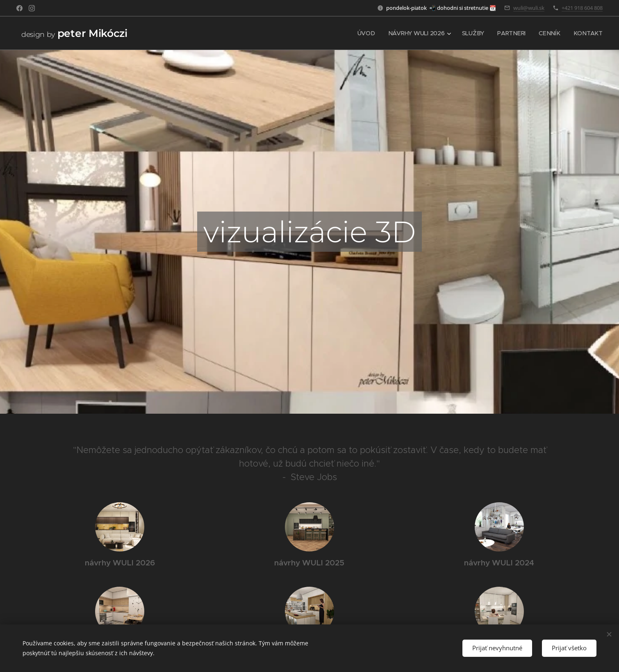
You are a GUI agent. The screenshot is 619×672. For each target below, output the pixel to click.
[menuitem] (369, 33)
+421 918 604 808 (582, 8)
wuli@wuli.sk (529, 8)
